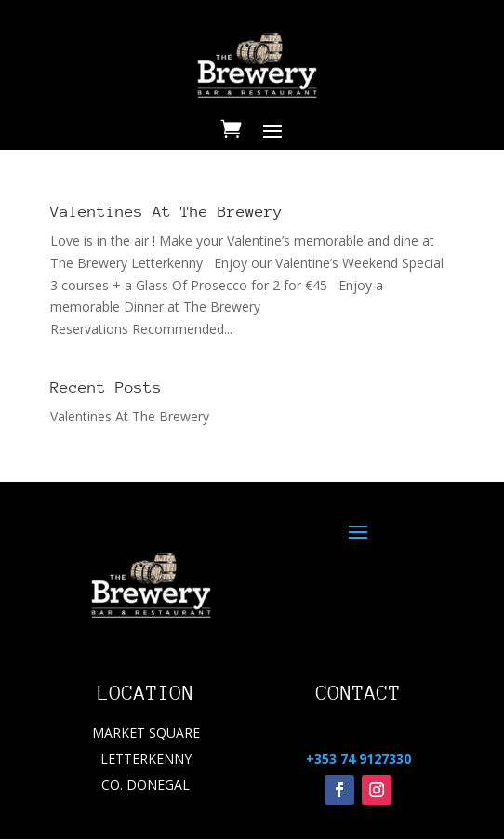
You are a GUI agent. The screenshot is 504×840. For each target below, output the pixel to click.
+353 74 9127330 (358, 759)
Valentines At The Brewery (166, 212)
